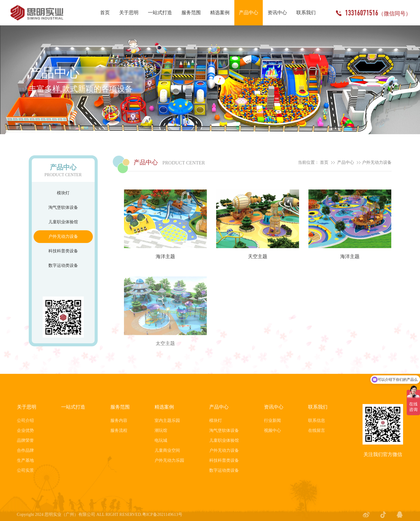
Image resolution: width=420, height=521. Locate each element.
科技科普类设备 (63, 251)
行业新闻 (272, 421)
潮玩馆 (161, 430)
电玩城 (161, 440)
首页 (324, 162)
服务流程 (119, 430)
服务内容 (119, 421)
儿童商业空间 (167, 450)
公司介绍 (25, 421)
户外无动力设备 (63, 236)
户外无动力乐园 (169, 460)
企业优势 (25, 430)
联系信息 (317, 421)
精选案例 (164, 407)
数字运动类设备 (63, 265)
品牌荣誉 (25, 440)
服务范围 (120, 407)
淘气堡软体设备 (63, 207)
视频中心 (272, 430)
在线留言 (317, 430)
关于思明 (27, 407)
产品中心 (346, 162)
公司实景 (25, 470)
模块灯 (63, 193)
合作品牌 (25, 450)
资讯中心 (274, 407)
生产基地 (25, 460)
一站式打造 (73, 407)
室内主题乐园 (167, 421)
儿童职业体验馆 (63, 222)
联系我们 (318, 407)
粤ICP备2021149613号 (162, 515)
